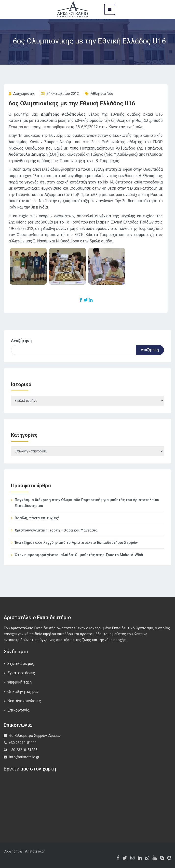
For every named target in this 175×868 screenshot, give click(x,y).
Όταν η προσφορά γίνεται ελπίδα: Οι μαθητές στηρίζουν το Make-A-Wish (79, 555)
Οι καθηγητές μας (23, 692)
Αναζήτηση (21, 341)
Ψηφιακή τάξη (20, 682)
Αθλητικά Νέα (102, 94)
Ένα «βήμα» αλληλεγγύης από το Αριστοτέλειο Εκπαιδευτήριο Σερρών (76, 543)
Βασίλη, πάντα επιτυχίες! (37, 518)
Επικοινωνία (18, 710)
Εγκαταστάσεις (21, 673)
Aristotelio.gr (35, 851)
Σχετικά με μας (21, 664)
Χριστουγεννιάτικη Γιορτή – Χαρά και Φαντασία (56, 530)
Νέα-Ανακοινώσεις (24, 701)
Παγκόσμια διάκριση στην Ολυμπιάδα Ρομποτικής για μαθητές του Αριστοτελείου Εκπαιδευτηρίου (87, 503)
